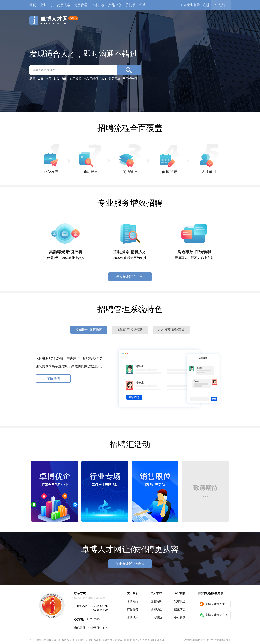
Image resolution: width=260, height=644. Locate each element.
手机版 (130, 5)
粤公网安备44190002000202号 (126, 640)
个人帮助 (156, 618)
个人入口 (221, 5)
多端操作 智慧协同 (89, 330)
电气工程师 (91, 79)
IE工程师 (76, 79)
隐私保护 (200, 640)
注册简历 (156, 601)
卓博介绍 (133, 601)
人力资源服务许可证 (153, 640)
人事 (40, 79)
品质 (32, 79)
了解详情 (53, 378)
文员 (49, 79)
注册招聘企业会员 (130, 564)
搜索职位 (156, 610)
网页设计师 (130, 79)
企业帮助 (180, 618)
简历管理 (81, 5)
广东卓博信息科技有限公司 (47, 640)
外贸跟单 (115, 79)
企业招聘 (180, 593)
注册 (206, 5)
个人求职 (156, 593)
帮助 (142, 5)
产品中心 (115, 5)
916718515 (93, 619)
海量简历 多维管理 (130, 330)
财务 (57, 79)
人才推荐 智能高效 (171, 330)
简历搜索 (64, 5)
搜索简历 (180, 610)
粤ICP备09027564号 (99, 640)
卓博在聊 (98, 5)
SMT (103, 79)
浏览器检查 (224, 640)
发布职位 (180, 601)
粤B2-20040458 (80, 640)
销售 (65, 79)
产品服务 (133, 610)
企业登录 (191, 5)
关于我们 (133, 593)
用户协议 (212, 640)
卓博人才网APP (212, 604)
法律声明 (189, 640)
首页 (33, 5)
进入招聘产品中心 (130, 277)
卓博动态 (133, 618)
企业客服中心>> (99, 628)
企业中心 (47, 5)
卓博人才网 (54, 20)
